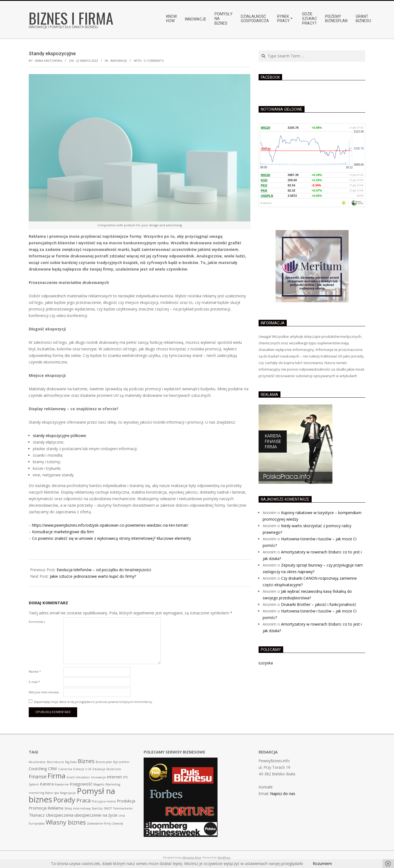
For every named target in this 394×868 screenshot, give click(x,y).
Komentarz (37, 622)
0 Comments (154, 61)
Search (259, 51)
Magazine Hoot (192, 857)
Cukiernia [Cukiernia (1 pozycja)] (65, 769)
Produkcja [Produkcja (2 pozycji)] (126, 801)
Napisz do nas (283, 794)
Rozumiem (322, 863)
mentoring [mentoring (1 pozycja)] (36, 793)
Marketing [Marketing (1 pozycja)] (113, 784)
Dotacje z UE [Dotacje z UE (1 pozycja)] (82, 769)
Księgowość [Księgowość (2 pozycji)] (81, 784)
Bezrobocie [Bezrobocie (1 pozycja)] (56, 762)
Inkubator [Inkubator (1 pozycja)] (83, 777)
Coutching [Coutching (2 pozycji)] (38, 769)
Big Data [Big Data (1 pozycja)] (71, 762)
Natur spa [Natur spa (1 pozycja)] (52, 793)
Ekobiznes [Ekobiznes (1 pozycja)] (114, 769)
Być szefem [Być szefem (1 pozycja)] (121, 762)
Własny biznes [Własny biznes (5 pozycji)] (66, 822)
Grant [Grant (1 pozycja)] (71, 777)
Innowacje (119, 61)
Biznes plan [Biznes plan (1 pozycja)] (104, 762)
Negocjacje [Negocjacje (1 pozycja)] (68, 793)
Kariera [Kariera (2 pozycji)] (47, 784)
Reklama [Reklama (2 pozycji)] (55, 808)
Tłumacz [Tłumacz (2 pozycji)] (37, 815)
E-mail (34, 682)
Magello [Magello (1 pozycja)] (99, 784)
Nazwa (35, 671)
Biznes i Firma (71, 18)
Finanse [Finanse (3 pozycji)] (38, 776)
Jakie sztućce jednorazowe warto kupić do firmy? (93, 576)
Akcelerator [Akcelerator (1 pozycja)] (37, 762)
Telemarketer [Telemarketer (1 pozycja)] (123, 808)
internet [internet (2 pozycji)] (115, 777)
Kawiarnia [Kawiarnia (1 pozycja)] (62, 784)
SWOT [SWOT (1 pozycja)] (108, 808)
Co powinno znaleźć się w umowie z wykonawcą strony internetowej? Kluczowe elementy (111, 538)
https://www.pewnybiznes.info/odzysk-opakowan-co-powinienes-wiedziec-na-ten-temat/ (110, 525)
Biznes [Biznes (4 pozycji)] (86, 761)
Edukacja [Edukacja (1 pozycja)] (99, 769)
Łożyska (266, 663)
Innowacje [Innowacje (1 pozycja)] (99, 777)
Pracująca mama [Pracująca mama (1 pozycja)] (104, 801)
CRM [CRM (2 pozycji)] (53, 769)
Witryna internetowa (44, 692)
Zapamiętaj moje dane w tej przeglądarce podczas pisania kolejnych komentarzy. (93, 702)
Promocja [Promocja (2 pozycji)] (38, 808)
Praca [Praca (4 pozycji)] (83, 800)
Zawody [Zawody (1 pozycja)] (118, 823)
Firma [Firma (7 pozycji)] (57, 776)
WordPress (224, 857)
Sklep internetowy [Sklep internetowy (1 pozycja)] (77, 808)
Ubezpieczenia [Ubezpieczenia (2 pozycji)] (60, 815)
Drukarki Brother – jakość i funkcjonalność (319, 604)
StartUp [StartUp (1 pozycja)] (97, 808)
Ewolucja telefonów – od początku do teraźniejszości (104, 570)
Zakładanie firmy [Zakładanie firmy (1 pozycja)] (99, 823)
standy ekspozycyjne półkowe (59, 436)
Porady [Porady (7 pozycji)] (64, 800)
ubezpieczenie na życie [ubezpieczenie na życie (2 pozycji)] (96, 815)
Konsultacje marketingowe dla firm (63, 532)
